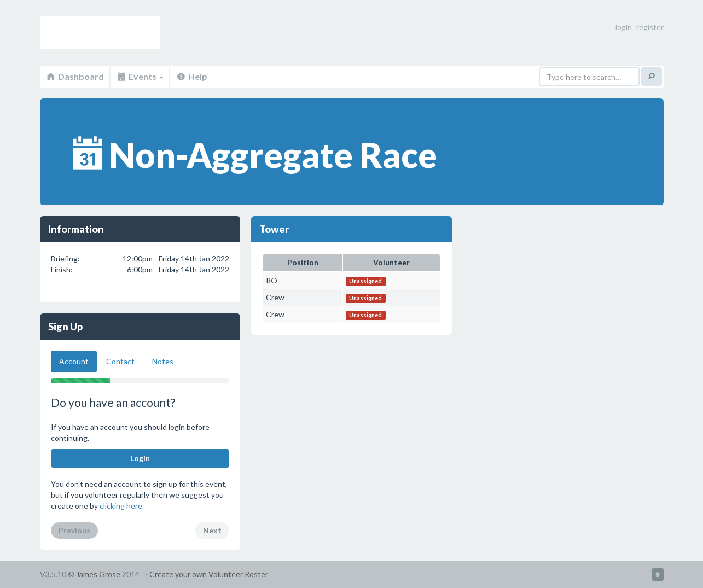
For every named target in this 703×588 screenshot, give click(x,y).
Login (140, 458)
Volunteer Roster (100, 33)
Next (212, 530)
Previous (74, 530)
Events (140, 76)
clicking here (121, 506)
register (650, 27)
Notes (163, 361)
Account (74, 361)
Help (191, 76)
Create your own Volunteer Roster (209, 574)
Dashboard (75, 76)
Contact (120, 361)
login (624, 27)
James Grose (98, 574)
